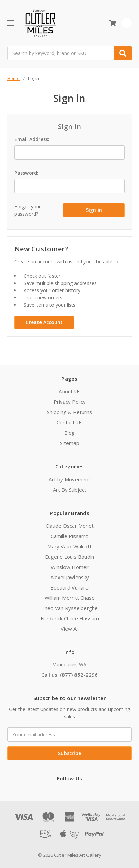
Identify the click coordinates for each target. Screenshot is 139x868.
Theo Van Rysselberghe (69, 608)
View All (70, 629)
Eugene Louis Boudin (69, 557)
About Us (70, 391)
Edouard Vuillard (69, 587)
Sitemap (70, 443)
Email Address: (32, 139)
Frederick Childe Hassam (70, 618)
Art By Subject (70, 490)
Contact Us (70, 422)
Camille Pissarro (70, 536)
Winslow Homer (70, 567)
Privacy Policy (70, 402)
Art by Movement (69, 479)
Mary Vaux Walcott (69, 546)
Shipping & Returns (69, 412)
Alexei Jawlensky (70, 577)
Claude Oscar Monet (70, 526)
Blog (69, 433)
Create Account (44, 322)
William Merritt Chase (70, 598)
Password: (26, 173)
